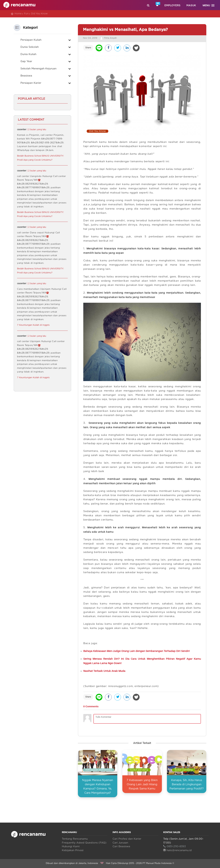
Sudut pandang (139, 770)
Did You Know (39, 14)
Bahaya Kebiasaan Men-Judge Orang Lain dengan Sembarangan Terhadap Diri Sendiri (137, 651)
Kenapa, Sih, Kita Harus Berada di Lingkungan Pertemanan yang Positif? (187, 784)
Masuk (191, 5)
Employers (172, 5)
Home (18, 14)
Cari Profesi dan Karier (127, 839)
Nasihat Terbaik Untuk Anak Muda (104, 671)
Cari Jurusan (120, 843)
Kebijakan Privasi (73, 850)
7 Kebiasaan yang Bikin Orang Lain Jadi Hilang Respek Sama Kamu (142, 784)
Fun (26, 14)
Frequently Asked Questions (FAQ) (84, 843)
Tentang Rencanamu (75, 839)
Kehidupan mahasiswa (99, 770)
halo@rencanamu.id (177, 850)
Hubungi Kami (71, 846)
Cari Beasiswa (121, 846)
